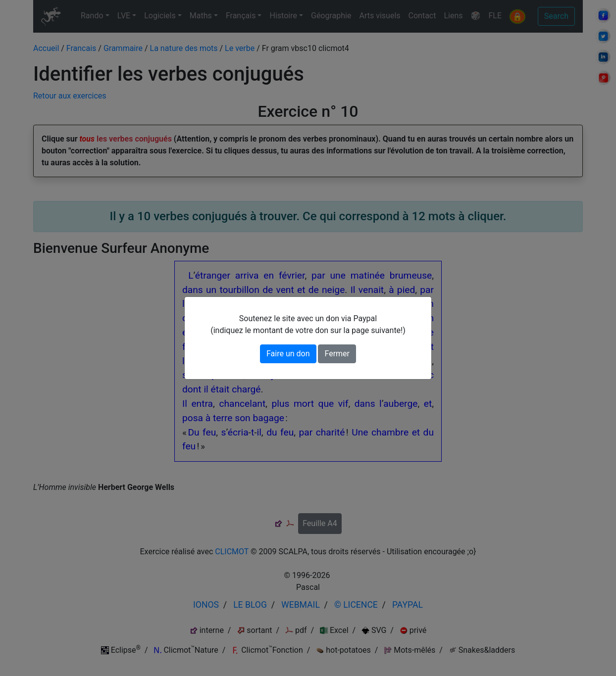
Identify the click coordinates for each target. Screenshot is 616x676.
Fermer (337, 354)
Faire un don (288, 354)
